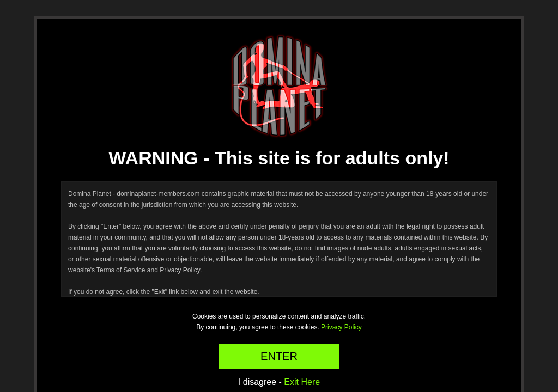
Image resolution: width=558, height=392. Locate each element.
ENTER (279, 356)
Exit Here (302, 382)
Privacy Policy (341, 327)
